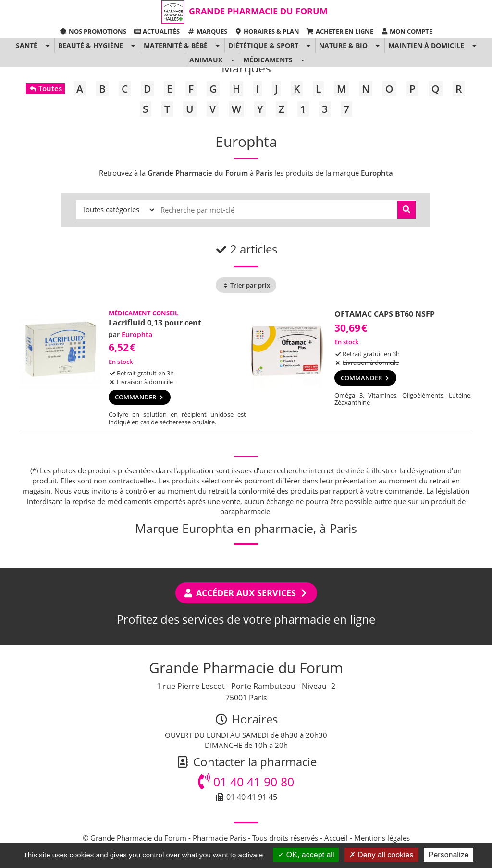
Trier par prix (246, 285)
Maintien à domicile (426, 45)
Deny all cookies (381, 855)
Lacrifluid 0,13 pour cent (155, 323)
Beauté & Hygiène (91, 45)
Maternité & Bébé (176, 45)
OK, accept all (306, 855)
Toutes (45, 88)
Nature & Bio (343, 45)
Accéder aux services (246, 593)
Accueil (336, 838)
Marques (207, 31)
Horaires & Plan (267, 31)
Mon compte (406, 31)
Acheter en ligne (340, 31)
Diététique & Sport (263, 45)
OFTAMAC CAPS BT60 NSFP (385, 314)
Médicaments (268, 60)
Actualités (157, 31)
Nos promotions (93, 31)
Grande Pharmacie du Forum (258, 11)
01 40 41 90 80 (246, 782)
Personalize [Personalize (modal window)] (449, 855)
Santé (27, 45)
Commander (140, 397)
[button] (47, 46)
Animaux (206, 60)
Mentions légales (382, 838)
